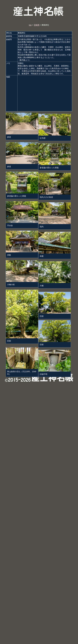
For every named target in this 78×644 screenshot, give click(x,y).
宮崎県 (37, 25)
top (30, 25)
